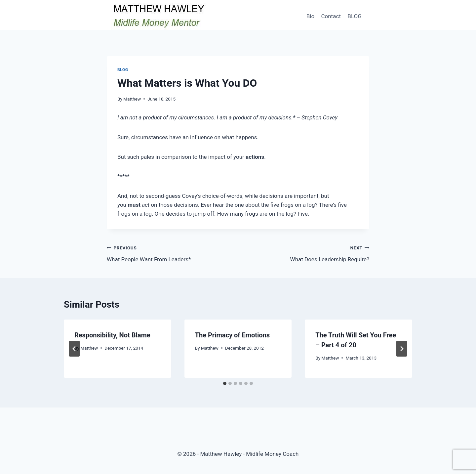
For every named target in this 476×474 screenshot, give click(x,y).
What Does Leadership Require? (306, 253)
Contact (331, 16)
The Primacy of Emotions (232, 335)
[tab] (225, 383)
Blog (123, 70)
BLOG (354, 16)
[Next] (402, 349)
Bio (310, 16)
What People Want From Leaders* (170, 253)
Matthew (132, 99)
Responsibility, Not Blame (112, 335)
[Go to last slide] (74, 349)
